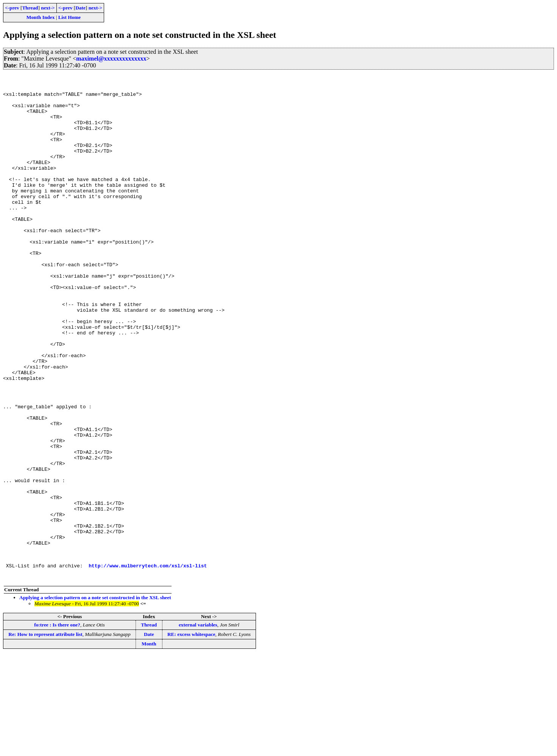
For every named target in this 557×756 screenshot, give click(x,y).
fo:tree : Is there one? (57, 726)
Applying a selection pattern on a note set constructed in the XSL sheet (95, 699)
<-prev (12, 8)
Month (149, 745)
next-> (48, 8)
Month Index (41, 17)
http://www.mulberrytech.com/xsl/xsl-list (148, 664)
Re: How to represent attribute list (45, 735)
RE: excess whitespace (191, 735)
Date (80, 8)
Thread (30, 8)
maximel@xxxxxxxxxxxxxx (111, 59)
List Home (70, 17)
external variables (198, 726)
